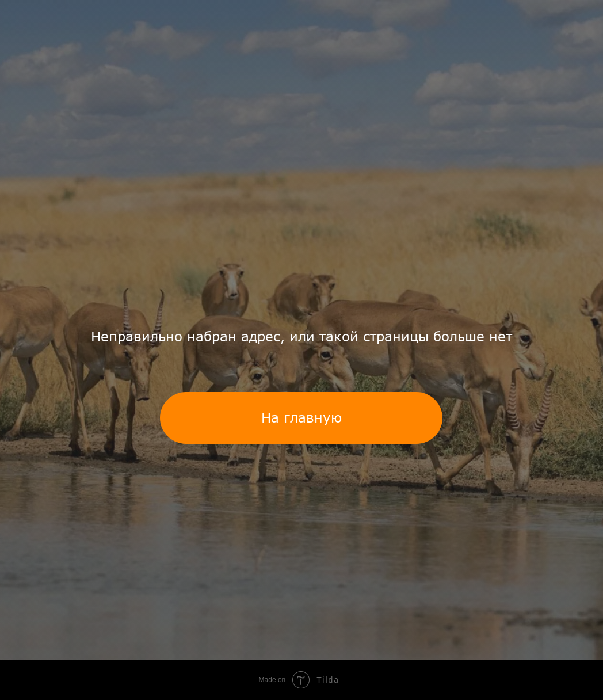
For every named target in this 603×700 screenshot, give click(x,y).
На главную (301, 417)
